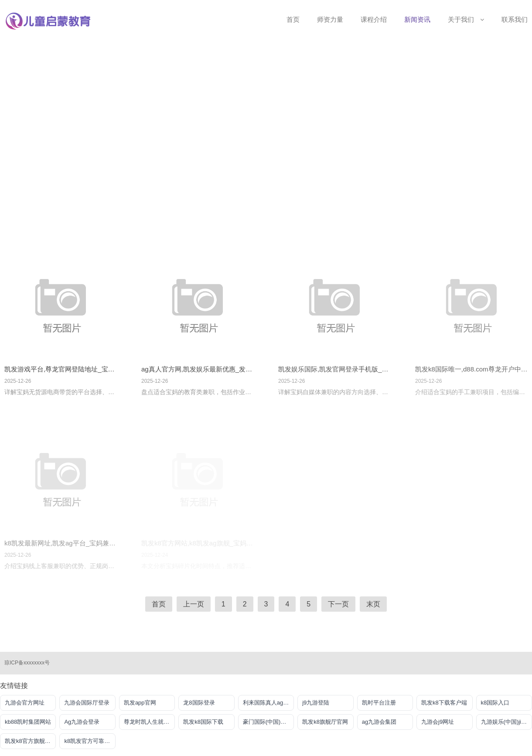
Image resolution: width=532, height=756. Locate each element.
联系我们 (515, 19)
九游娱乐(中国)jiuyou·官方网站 (506, 722)
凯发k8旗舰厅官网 (325, 722)
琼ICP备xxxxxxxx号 (27, 663)
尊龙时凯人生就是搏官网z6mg (149, 722)
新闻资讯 (417, 19)
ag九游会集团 (379, 722)
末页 (373, 604)
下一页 (338, 604)
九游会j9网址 (438, 722)
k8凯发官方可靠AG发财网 (90, 741)
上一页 (194, 604)
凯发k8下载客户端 (444, 703)
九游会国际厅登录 (87, 703)
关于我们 (466, 19)
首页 (293, 19)
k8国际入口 (495, 703)
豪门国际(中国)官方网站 (268, 722)
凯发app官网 (140, 703)
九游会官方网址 (25, 703)
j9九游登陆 (316, 703)
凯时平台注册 (379, 703)
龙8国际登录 (199, 703)
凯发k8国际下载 (203, 722)
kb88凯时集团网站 (28, 722)
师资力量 (330, 19)
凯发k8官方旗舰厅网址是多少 (30, 741)
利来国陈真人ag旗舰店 (268, 703)
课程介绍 (374, 19)
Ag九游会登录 (82, 722)
